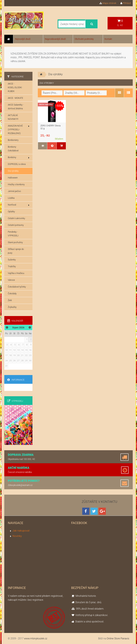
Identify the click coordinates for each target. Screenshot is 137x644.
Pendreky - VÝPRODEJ (13, 234)
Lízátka (11, 198)
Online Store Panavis (118, 638)
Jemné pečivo (14, 191)
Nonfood (19, 205)
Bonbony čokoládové (13, 149)
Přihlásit (126, 3)
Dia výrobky (13, 171)
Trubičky (12, 266)
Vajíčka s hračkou (16, 273)
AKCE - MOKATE (16, 98)
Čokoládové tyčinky (17, 287)
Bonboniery (13, 140)
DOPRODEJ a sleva (17, 164)
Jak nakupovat (21, 531)
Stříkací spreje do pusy (16, 251)
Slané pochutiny (15, 242)
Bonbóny (19, 158)
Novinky (17, 536)
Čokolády (12, 294)
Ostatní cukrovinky (16, 218)
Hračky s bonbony (16, 184)
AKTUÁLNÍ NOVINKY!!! (13, 117)
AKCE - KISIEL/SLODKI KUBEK (15, 88)
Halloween (13, 178)
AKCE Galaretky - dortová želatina (16, 107)
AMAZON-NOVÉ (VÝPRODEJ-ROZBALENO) (19, 130)
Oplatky (11, 212)
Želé (10, 300)
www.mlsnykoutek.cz (36, 638)
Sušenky (12, 260)
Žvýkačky (12, 307)
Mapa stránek (108, 3)
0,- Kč (120, 23)
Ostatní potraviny (16, 225)
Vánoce (11, 280)
